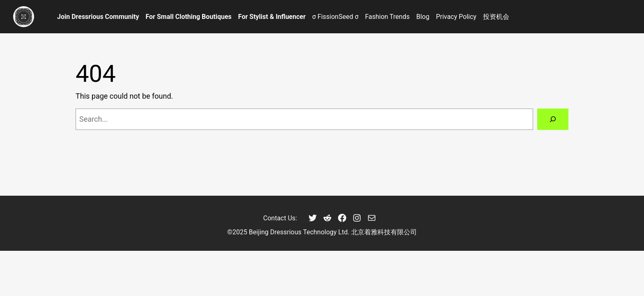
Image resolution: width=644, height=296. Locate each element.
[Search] (553, 119)
